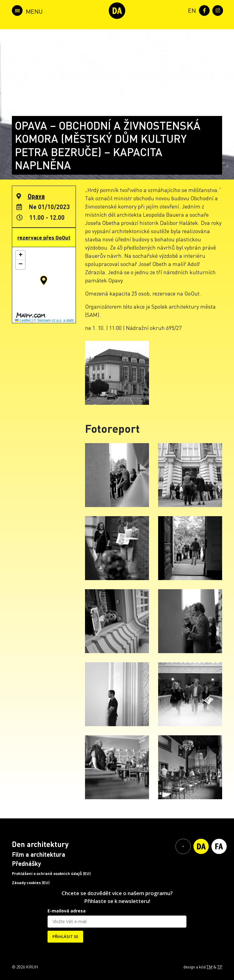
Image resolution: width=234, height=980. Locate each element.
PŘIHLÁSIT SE (65, 936)
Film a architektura (39, 854)
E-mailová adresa (67, 911)
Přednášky (27, 863)
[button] (44, 280)
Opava (36, 196)
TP (220, 967)
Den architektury (40, 844)
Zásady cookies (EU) (31, 883)
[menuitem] (191, 10)
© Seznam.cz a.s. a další (54, 320)
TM (209, 967)
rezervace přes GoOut (44, 237)
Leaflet (23, 320)
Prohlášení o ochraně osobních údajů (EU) (51, 873)
